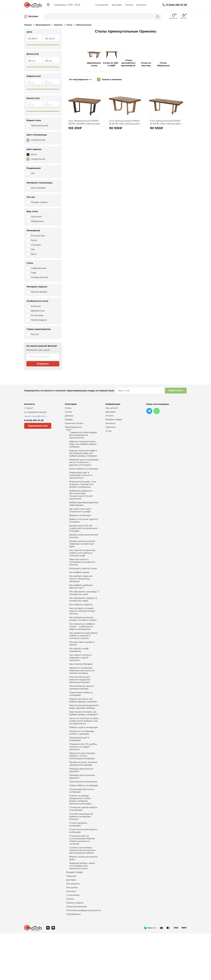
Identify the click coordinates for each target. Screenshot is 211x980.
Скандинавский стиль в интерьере (82, 826)
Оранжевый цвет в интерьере (79, 770)
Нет (33, 173)
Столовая (36, 245)
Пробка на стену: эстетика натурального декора (83, 797)
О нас (109, 433)
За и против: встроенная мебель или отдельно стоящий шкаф (82, 567)
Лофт (34, 273)
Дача (34, 254)
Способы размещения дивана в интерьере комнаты (81, 854)
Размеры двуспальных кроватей (81, 804)
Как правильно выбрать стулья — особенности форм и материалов (82, 647)
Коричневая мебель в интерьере (81, 720)
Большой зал (38, 236)
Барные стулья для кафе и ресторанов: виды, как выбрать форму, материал (83, 457)
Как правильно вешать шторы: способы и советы (83, 638)
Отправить (43, 364)
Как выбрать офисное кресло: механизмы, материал (81, 595)
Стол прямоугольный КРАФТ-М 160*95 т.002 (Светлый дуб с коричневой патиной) (125, 124)
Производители (73, 429)
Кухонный (36, 217)
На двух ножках (39, 202)
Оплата (129, 5)
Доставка (117, 5)
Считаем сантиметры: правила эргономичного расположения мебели (82, 891)
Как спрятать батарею (81, 688)
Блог (69, 432)
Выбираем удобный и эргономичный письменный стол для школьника (81, 503)
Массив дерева (39, 292)
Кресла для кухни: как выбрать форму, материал (83, 728)
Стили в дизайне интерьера (78, 863)
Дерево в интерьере (80, 525)
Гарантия (71, 920)
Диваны (69, 416)
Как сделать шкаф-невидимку (79, 672)
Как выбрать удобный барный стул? (81, 603)
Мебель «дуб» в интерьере (84, 757)
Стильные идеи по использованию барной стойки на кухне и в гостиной (82, 880)
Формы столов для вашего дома (84, 900)
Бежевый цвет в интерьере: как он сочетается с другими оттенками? (84, 467)
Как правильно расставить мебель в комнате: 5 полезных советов (84, 657)
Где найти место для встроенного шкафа (80, 520)
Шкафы (69, 421)
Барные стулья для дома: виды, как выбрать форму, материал (83, 447)
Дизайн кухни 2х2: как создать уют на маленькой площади (83, 540)
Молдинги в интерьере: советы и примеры (82, 763)
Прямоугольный (40, 126)
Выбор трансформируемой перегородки (84, 513)
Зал (33, 249)
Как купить (72, 932)
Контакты (141, 5)
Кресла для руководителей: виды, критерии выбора (84, 735)
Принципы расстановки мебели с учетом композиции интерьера (82, 788)
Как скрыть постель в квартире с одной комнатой (81, 681)
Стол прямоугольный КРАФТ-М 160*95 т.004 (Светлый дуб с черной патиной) (166, 124)
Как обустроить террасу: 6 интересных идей (83, 617)
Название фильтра (39, 357)
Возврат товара (75, 915)
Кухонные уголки (74, 425)
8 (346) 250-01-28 (176, 5)
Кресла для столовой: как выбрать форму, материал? (84, 742)
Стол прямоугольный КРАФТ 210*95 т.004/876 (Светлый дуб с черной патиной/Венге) (84, 124)
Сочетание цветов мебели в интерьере (83, 846)
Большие (36, 306)
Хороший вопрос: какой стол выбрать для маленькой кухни (82, 908)
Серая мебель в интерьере (84, 820)
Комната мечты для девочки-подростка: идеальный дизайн (80, 705)
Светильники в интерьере (83, 816)
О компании (102, 5)
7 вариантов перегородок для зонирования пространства (83, 438)
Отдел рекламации (77, 952)
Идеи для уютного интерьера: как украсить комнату (82, 577)
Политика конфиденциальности (84, 957)
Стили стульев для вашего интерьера (83, 870)
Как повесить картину (81, 623)
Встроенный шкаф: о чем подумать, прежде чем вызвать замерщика (83, 491)
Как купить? (112, 408)
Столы (68, 408)
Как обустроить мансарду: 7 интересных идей (84, 610)
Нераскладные (39, 320)
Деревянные (38, 311)
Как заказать (73, 928)
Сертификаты (74, 961)
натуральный (36, 140)
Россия (35, 334)
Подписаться (176, 390)
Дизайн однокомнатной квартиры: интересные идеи (82, 557)
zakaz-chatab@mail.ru (36, 416)
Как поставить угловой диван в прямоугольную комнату (82, 630)
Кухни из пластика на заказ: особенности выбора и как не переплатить (84, 750)
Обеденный (37, 221)
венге (32, 155)
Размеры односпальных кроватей (82, 811)
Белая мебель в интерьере (84, 474)
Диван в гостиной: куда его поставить (84, 531)
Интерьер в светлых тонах (83, 584)
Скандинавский (39, 277)
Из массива (37, 315)
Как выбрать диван (79, 588)
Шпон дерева (38, 188)
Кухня (34, 240)
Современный (39, 268)
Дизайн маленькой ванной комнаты (84, 548)
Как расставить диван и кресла (82, 665)
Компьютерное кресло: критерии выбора (82, 713)
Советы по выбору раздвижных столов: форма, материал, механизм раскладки (81, 836)
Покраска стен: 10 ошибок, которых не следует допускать (83, 778)
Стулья (69, 412)
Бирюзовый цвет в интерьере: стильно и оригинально (81, 481)
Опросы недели (75, 948)
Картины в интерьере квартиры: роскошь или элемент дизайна (82, 695)
